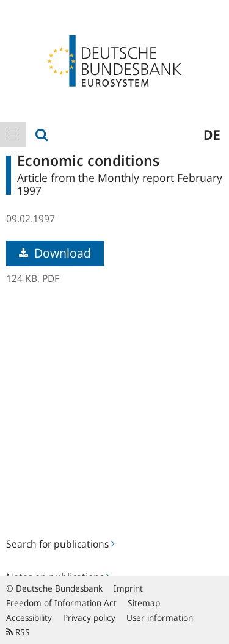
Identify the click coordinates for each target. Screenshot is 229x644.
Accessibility (29, 617)
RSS (18, 632)
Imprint (128, 588)
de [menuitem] (212, 134)
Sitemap (144, 603)
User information (160, 617)
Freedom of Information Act (61, 603)
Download (55, 253)
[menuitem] (13, 134)
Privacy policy (89, 617)
